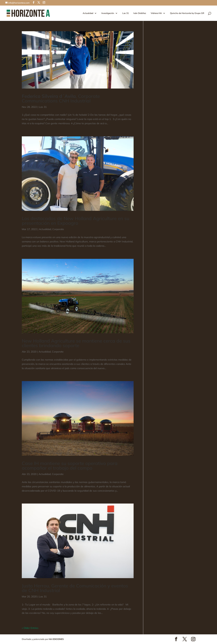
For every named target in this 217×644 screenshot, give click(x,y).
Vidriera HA (156, 13)
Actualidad (88, 13)
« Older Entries (30, 628)
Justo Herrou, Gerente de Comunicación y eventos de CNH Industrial (75, 588)
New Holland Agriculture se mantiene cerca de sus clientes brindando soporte (76, 343)
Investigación (108, 13)
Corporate (58, 229)
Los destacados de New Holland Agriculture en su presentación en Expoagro (76, 221)
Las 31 (126, 13)
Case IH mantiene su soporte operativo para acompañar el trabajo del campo (70, 466)
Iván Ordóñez (140, 13)
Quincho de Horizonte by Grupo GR (187, 13)
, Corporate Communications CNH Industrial (61, 98)
